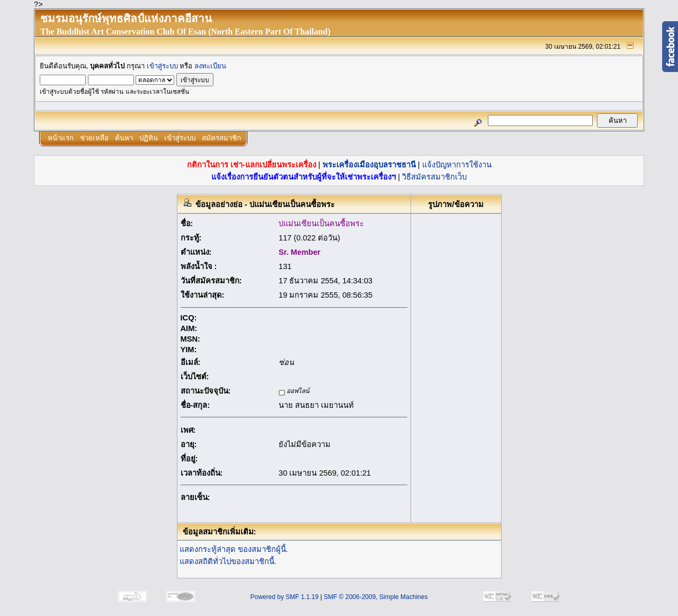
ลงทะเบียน (210, 66)
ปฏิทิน (149, 138)
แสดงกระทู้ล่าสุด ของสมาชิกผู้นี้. (234, 549)
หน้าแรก (61, 138)
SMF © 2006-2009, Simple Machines (376, 597)
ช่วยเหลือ (94, 138)
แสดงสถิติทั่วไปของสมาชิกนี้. (228, 561)
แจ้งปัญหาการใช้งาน (457, 165)
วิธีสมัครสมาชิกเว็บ (434, 177)
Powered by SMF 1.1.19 (285, 597)
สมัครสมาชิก (221, 138)
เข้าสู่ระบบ (162, 66)
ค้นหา (124, 138)
